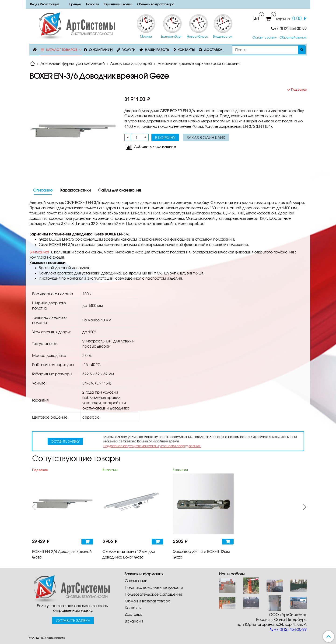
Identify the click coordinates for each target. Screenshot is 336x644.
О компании (101, 50)
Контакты (186, 50)
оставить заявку (65, 441)
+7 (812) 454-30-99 (289, 28)
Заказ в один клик (206, 137)
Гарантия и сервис (118, 4)
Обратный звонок (293, 37)
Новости (92, 4)
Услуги (129, 50)
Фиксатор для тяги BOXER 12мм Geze (201, 554)
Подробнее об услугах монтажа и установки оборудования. (152, 446)
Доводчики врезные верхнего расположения (199, 63)
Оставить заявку (265, 37)
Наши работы (157, 50)
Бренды (75, 4)
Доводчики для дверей (131, 63)
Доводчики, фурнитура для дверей (73, 63)
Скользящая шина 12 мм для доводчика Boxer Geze (129, 554)
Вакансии (134, 621)
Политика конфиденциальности (154, 587)
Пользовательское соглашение (154, 594)
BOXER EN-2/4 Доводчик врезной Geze (62, 554)
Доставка (213, 50)
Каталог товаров (62, 50)
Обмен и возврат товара (156, 4)
